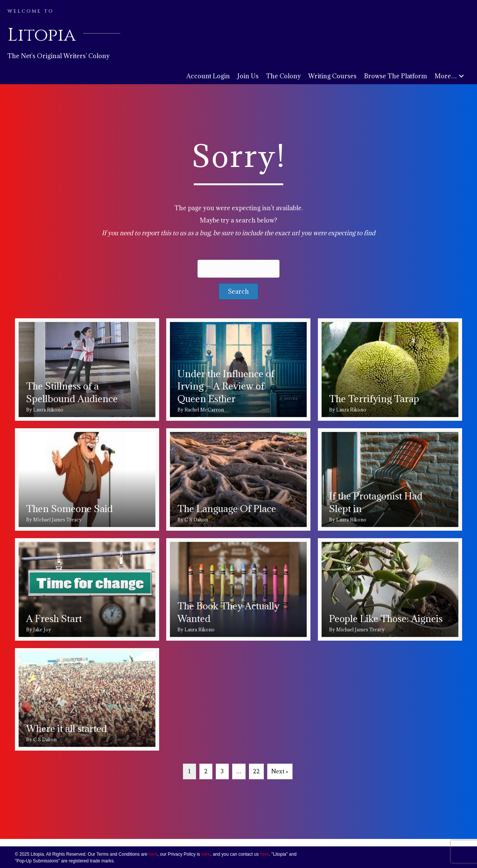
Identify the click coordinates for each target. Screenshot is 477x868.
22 (256, 771)
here (153, 854)
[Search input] (238, 269)
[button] (461, 76)
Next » (280, 771)
